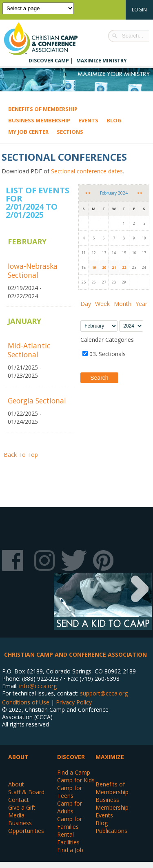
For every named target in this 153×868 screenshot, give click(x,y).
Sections (70, 132)
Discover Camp (49, 61)
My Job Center (28, 132)
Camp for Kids (76, 780)
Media (16, 815)
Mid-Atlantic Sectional (29, 350)
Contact (19, 800)
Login (139, 10)
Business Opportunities (26, 827)
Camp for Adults (70, 807)
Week (102, 304)
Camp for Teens (70, 792)
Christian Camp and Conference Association (49, 39)
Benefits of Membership (43, 109)
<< (88, 193)
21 (114, 267)
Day (86, 304)
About (16, 784)
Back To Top (21, 455)
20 (104, 267)
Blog (114, 120)
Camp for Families (70, 823)
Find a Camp (74, 772)
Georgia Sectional (37, 401)
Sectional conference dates (87, 171)
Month (123, 304)
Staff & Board (26, 792)
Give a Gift (22, 807)
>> (140, 193)
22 (124, 267)
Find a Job (70, 850)
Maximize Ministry (102, 61)
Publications (111, 831)
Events (88, 120)
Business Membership (39, 120)
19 (94, 267)
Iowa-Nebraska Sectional (33, 270)
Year (141, 304)
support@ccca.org (104, 693)
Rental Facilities (68, 838)
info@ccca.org (38, 686)
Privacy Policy (74, 702)
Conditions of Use (26, 702)
